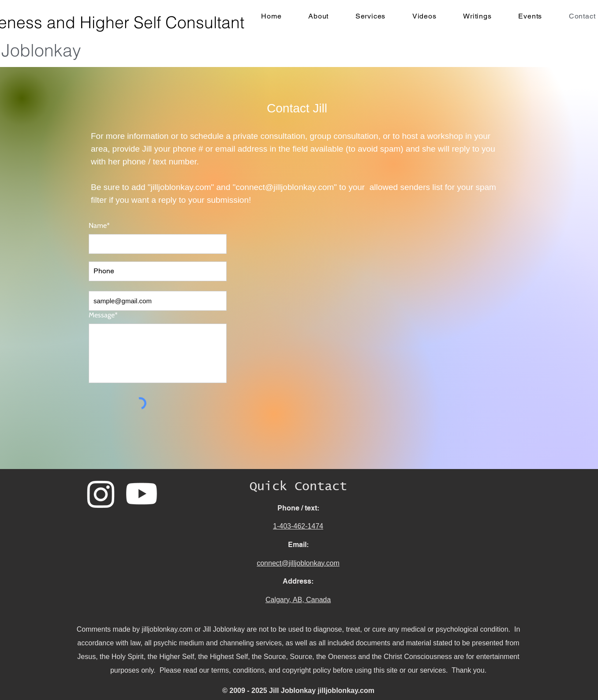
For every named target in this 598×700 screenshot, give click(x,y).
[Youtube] (142, 494)
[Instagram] (101, 494)
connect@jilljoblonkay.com (285, 187)
